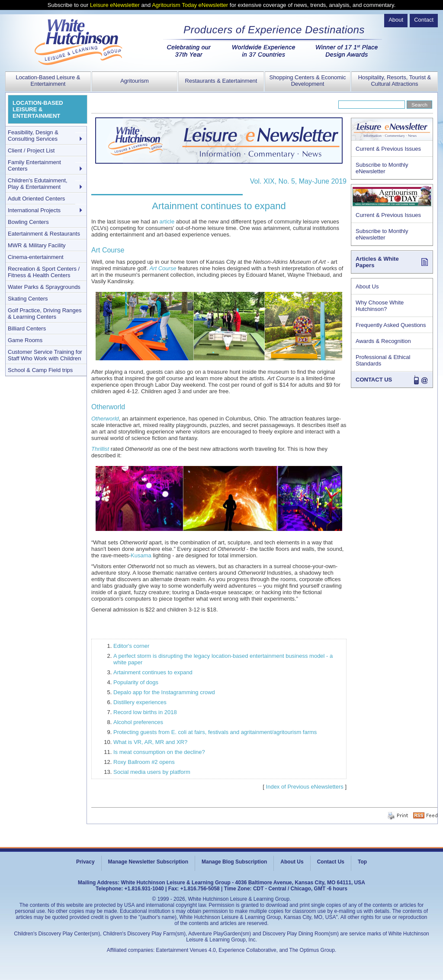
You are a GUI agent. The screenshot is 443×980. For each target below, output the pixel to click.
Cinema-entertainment (36, 257)
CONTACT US (374, 380)
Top (362, 862)
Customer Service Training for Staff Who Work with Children (45, 355)
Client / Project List (31, 150)
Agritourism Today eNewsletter (190, 5)
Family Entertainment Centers (34, 165)
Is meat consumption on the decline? (159, 752)
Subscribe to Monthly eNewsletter (382, 168)
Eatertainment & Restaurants (44, 234)
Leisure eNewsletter (115, 5)
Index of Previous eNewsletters (305, 787)
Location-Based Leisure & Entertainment (48, 81)
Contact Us (331, 862)
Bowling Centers (28, 222)
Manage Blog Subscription (234, 862)
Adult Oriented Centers (36, 199)
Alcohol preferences (138, 722)
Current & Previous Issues (388, 149)
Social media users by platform (152, 772)
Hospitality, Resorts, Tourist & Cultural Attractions (395, 81)
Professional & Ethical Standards (383, 360)
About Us (367, 286)
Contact (424, 20)
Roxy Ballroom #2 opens (144, 762)
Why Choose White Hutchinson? (380, 306)
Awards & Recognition (383, 341)
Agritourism (135, 81)
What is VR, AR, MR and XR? (150, 742)
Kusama (141, 555)
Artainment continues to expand (153, 672)
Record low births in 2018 (145, 712)
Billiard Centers (27, 328)
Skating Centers (28, 299)
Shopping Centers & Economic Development (307, 81)
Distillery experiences (140, 702)
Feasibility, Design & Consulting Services (33, 136)
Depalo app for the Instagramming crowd (164, 692)
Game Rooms (25, 340)
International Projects (34, 210)
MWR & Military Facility (37, 245)
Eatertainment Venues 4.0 (186, 950)
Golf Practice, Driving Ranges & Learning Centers (45, 314)
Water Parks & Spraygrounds (44, 287)
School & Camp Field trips (40, 370)
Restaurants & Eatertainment (221, 81)
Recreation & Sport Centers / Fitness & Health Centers (44, 272)
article (167, 222)
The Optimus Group (312, 950)
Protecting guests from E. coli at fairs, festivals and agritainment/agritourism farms (215, 732)
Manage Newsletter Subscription (148, 862)
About (396, 20)
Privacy (85, 862)
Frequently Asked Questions (391, 325)
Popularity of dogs (136, 682)
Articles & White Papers (377, 262)
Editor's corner (131, 646)
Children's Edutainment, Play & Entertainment (38, 184)
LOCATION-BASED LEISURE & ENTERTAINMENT (38, 109)
